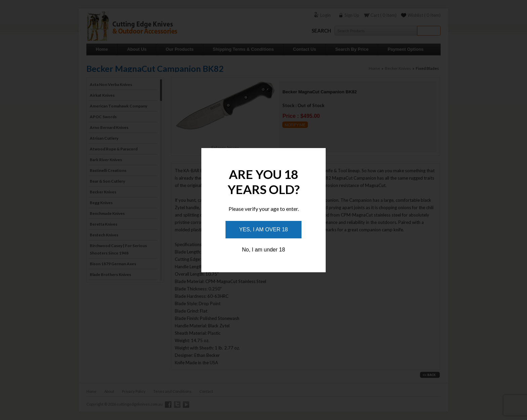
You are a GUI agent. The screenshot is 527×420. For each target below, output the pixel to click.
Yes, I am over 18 (264, 229)
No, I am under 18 (263, 250)
